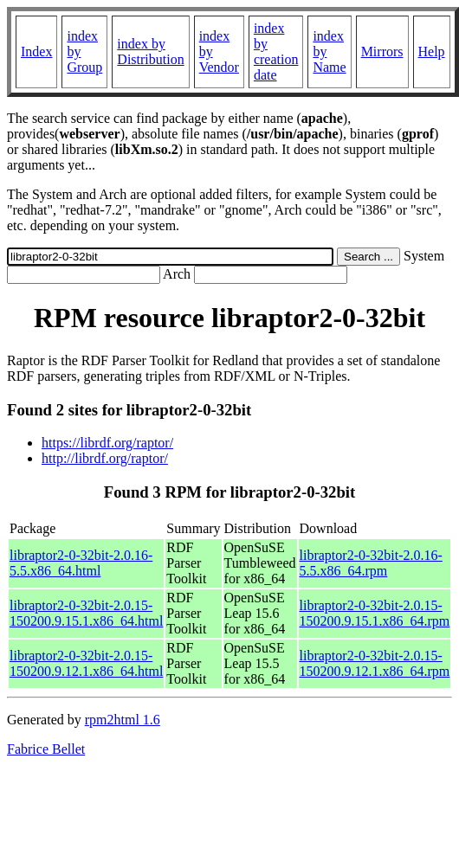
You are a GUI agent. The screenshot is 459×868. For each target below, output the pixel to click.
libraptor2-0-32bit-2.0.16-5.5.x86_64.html (81, 563)
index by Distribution (150, 51)
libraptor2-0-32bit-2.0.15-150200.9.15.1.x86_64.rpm (375, 613)
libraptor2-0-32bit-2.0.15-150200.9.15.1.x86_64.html (86, 613)
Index (36, 51)
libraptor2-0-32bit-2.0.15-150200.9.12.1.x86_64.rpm (375, 663)
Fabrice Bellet (46, 749)
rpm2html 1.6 (123, 720)
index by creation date (276, 51)
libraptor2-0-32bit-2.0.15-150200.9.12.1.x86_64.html (86, 663)
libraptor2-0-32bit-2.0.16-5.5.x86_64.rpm (371, 563)
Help (432, 51)
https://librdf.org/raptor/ (107, 443)
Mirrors (382, 51)
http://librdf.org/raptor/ (105, 458)
